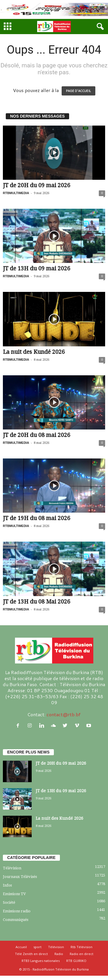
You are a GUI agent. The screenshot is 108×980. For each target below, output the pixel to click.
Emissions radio (17, 911)
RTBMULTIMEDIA (16, 193)
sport (37, 947)
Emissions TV (14, 894)
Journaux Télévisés (20, 877)
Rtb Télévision (82, 947)
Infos (7, 885)
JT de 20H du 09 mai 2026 (37, 185)
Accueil (21, 947)
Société (9, 902)
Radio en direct (82, 954)
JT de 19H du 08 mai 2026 (37, 518)
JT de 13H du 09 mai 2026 (37, 269)
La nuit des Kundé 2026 (34, 352)
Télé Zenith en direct (31, 954)
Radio (59, 954)
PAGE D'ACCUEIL (78, 91)
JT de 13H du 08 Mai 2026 (37, 602)
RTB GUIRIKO (76, 961)
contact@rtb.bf (64, 714)
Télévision (12, 868)
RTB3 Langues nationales (41, 961)
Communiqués (16, 920)
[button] (99, 27)
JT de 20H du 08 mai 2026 (37, 435)
